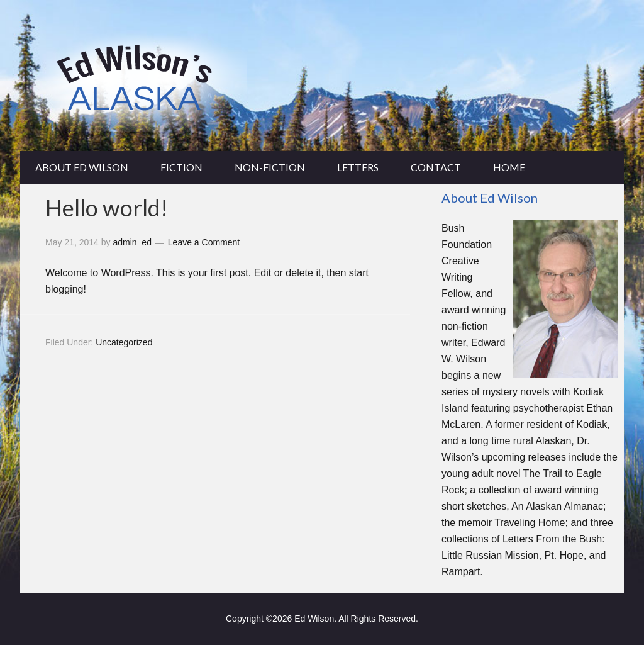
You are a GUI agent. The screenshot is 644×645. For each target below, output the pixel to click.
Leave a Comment (204, 242)
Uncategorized (124, 342)
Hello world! (107, 208)
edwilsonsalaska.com (322, 76)
